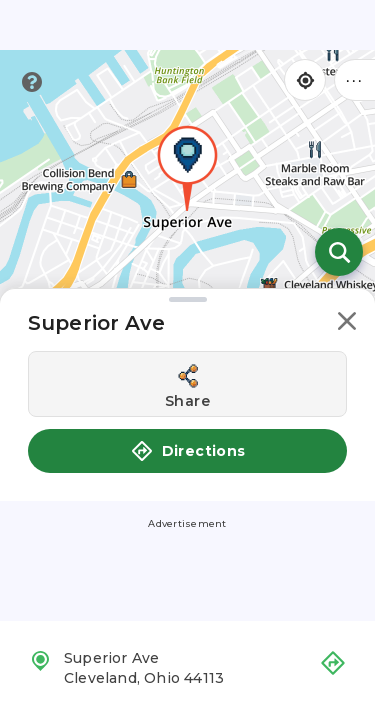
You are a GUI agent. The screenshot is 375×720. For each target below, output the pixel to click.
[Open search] (339, 252)
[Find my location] (305, 80)
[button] (347, 324)
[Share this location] (187, 384)
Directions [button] (188, 451)
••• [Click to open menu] (355, 79)
